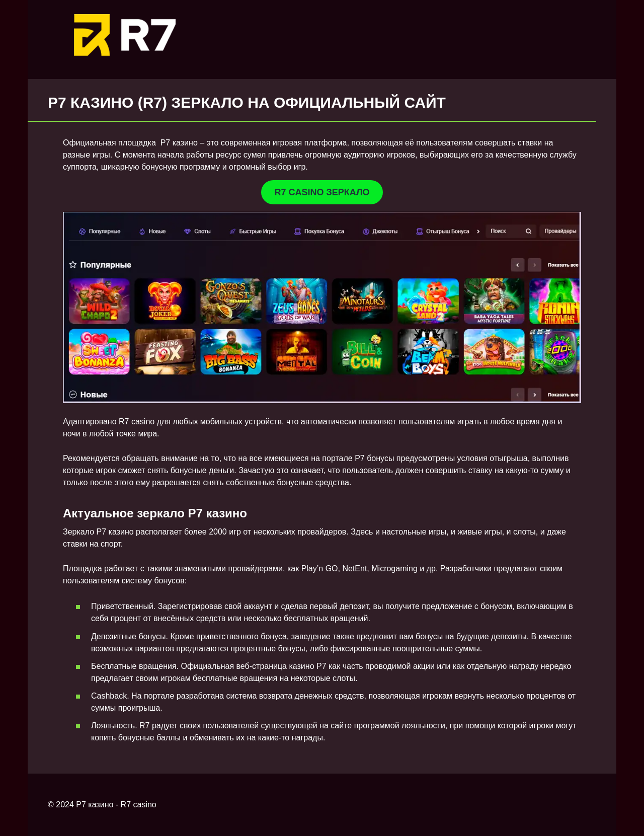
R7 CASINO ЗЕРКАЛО (322, 192)
